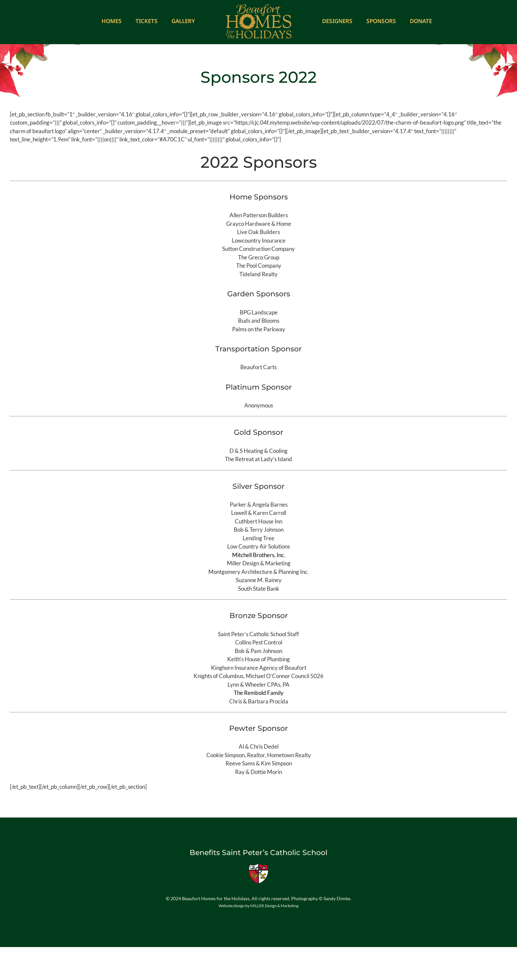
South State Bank (259, 589)
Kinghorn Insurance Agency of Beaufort (259, 668)
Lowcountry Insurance (259, 240)
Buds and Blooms (259, 321)
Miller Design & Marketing (259, 563)
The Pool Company (259, 266)
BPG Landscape (259, 312)
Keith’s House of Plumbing (258, 659)
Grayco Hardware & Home (259, 224)
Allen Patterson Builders (259, 215)
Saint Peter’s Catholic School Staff (258, 634)
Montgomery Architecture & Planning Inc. (258, 572)
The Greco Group (259, 257)
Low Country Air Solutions (258, 546)
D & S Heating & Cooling (258, 451)
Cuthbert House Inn (258, 521)
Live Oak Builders (258, 232)
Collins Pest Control (259, 642)
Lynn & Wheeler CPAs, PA (258, 684)
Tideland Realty (258, 274)
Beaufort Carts (258, 367)
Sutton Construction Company (258, 249)
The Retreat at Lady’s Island (258, 459)
